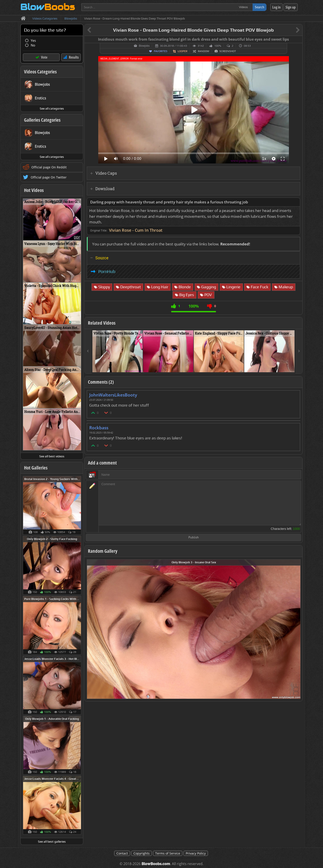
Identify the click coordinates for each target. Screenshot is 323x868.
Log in (276, 7)
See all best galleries (52, 842)
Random (203, 51)
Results (74, 57)
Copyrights (142, 853)
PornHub (107, 271)
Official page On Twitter (49, 177)
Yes (33, 41)
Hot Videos (34, 190)
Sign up (291, 7)
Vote (44, 57)
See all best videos (52, 456)
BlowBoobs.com (156, 864)
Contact (122, 853)
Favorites (161, 51)
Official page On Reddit (49, 167)
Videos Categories (40, 72)
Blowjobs (144, 46)
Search (260, 7)
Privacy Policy (196, 853)
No (33, 45)
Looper (182, 51)
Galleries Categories (42, 120)
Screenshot (228, 51)
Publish (194, 538)
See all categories (52, 108)
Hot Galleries (36, 468)
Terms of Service (168, 853)
